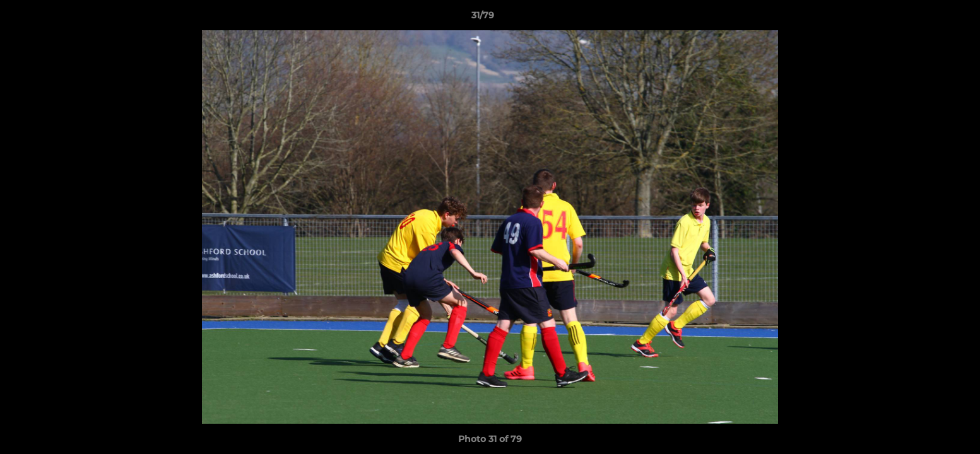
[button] (927, 18)
